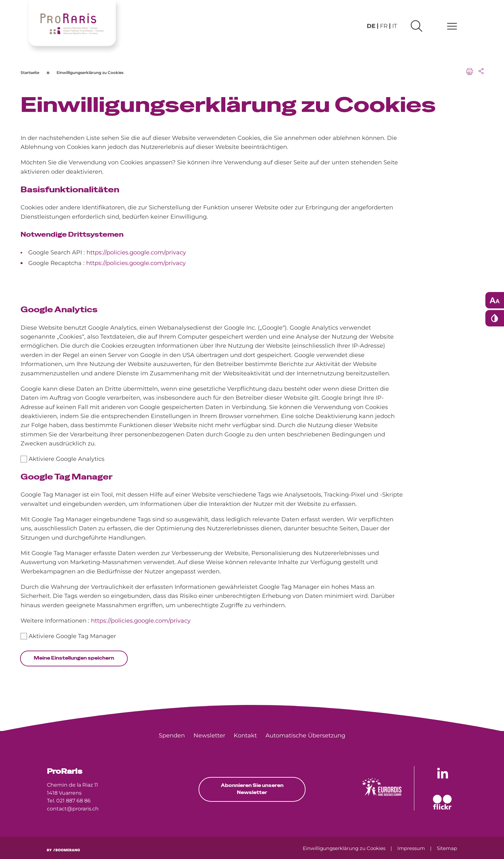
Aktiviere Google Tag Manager (72, 636)
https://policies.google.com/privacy (136, 252)
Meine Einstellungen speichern (74, 658)
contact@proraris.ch (73, 809)
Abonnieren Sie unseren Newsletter (252, 789)
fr (384, 26)
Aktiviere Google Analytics (67, 459)
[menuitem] (172, 736)
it (395, 26)
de (371, 26)
